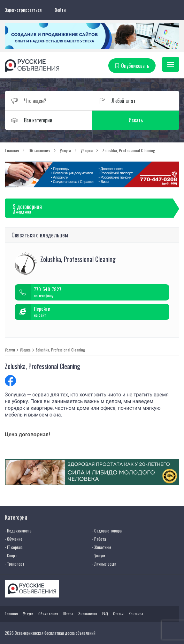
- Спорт (11, 555)
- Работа (99, 539)
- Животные (102, 547)
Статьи (118, 614)
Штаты (68, 614)
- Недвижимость (18, 531)
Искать (136, 120)
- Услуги (99, 555)
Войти (60, 10)
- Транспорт (15, 564)
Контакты (136, 614)
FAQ (105, 614)
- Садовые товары (107, 531)
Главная (11, 614)
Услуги (10, 350)
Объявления (48, 614)
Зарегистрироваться (23, 10)
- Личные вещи (104, 564)
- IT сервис (14, 547)
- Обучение (14, 539)
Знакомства (88, 614)
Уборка (25, 350)
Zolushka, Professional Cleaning (60, 350)
